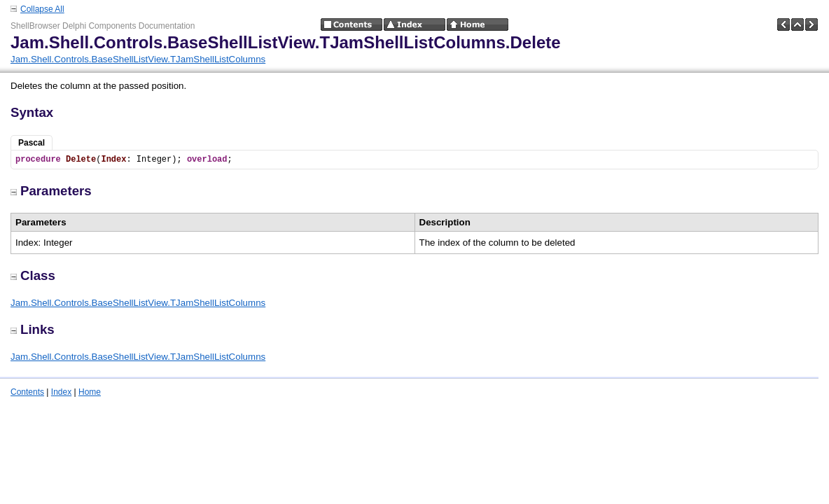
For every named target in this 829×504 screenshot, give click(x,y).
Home (90, 392)
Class (33, 275)
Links (33, 329)
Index (61, 392)
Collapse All (42, 9)
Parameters (51, 191)
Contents (27, 392)
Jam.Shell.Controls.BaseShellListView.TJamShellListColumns (138, 59)
